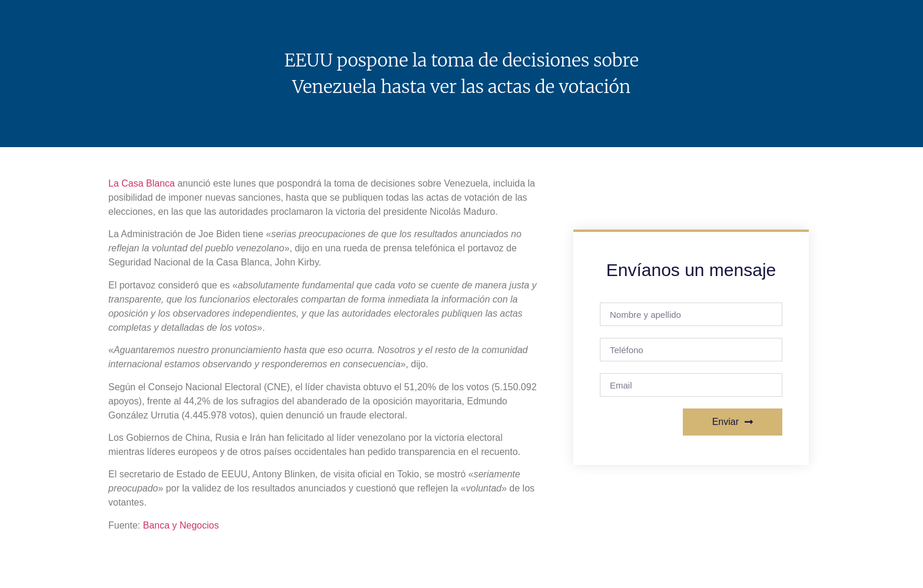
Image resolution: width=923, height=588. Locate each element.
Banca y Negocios (181, 525)
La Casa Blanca (142, 183)
